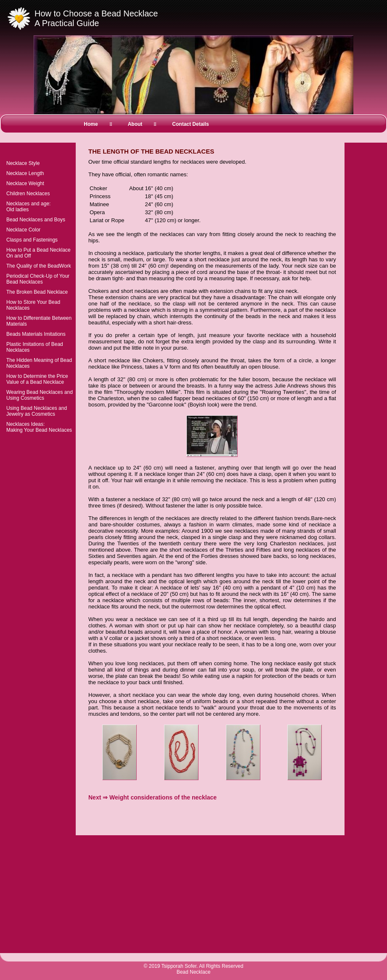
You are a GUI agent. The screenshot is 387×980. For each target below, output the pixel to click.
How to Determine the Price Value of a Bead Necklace (37, 379)
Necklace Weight (25, 183)
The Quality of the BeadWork (39, 266)
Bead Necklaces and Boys (36, 220)
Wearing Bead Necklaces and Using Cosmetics (40, 395)
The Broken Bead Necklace (37, 292)
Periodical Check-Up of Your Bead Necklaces (38, 279)
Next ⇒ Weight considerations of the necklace (152, 797)
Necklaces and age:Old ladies (28, 207)
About (135, 124)
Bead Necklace (194, 972)
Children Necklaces (28, 194)
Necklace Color (23, 230)
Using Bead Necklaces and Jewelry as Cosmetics (37, 411)
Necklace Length (25, 173)
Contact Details (190, 124)
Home (91, 124)
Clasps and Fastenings (32, 240)
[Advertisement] (187, 820)
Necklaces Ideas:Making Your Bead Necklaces (39, 427)
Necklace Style (23, 163)
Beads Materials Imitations (36, 334)
